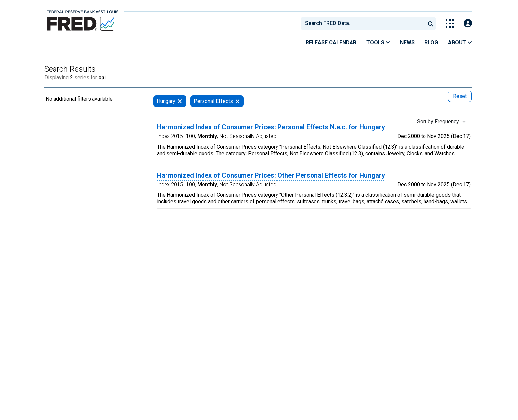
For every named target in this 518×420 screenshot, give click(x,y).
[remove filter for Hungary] (180, 101)
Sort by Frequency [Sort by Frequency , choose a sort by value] (438, 121)
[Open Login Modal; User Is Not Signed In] (468, 24)
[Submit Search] (431, 23)
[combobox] (363, 23)
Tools (378, 42)
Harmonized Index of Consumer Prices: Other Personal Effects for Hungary (271, 175)
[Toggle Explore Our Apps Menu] (450, 24)
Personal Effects (213, 101)
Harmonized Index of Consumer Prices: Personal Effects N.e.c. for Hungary (271, 127)
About (460, 42)
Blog (431, 42)
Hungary (166, 101)
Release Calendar (331, 42)
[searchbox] (364, 23)
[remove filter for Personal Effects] (237, 101)
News (407, 42)
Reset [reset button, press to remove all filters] (460, 96)
